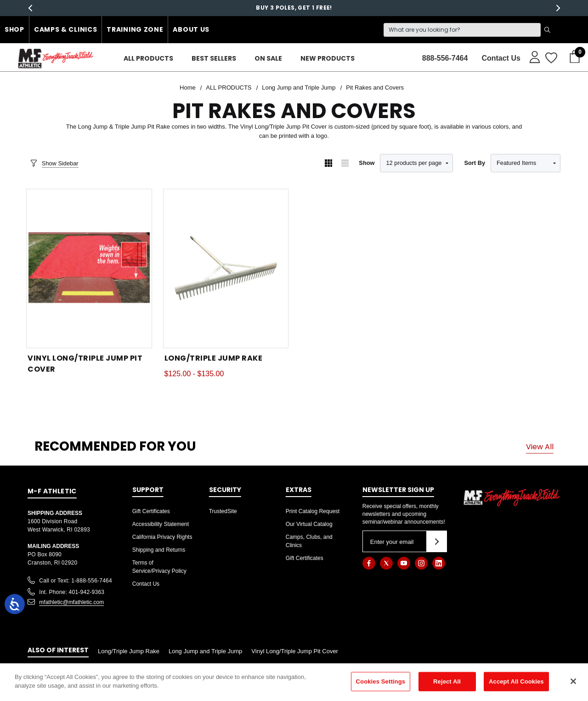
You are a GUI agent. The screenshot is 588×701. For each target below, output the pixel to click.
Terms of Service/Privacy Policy (159, 567)
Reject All (447, 681)
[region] (294, 682)
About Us (191, 29)
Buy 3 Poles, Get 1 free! (294, 9)
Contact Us (146, 584)
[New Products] (328, 59)
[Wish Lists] (551, 58)
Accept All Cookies (516, 681)
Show (367, 163)
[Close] (573, 681)
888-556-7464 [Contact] (445, 58)
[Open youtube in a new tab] (404, 563)
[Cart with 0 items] (572, 57)
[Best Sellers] (214, 59)
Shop (14, 29)
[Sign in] (530, 57)
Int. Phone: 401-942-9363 (72, 592)
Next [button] (558, 8)
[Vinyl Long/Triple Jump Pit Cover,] (89, 269)
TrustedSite (223, 511)
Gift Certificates (151, 511)
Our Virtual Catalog (309, 524)
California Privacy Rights (162, 537)
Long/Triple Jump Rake (129, 651)
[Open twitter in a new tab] (386, 563)
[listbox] (526, 163)
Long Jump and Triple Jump (205, 651)
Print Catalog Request (313, 511)
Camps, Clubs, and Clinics (309, 541)
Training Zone (135, 29)
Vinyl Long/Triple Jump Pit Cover (295, 651)
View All (540, 446)
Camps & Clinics (66, 29)
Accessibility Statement (161, 524)
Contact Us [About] (501, 58)
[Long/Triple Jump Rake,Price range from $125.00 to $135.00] (226, 269)
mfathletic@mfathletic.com (71, 602)
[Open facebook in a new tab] (369, 563)
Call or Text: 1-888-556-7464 (76, 581)
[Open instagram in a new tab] (421, 563)
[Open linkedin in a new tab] (439, 563)
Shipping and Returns (159, 550)
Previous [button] (30, 8)
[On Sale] (268, 59)
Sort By (475, 163)
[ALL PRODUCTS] (148, 59)
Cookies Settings (381, 681)
